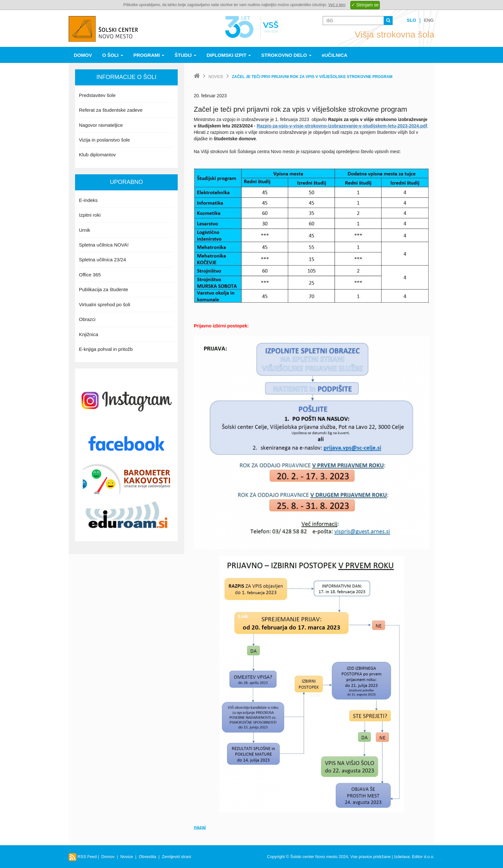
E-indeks (88, 200)
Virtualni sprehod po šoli (105, 304)
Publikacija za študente (103, 289)
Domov (83, 55)
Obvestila (147, 857)
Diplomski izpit (229, 55)
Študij (185, 55)
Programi (149, 55)
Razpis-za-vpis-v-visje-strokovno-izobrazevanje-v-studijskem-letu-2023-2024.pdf (342, 126)
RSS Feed (83, 857)
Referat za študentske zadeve (111, 110)
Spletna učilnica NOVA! (104, 245)
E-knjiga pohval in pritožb (106, 349)
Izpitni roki (90, 215)
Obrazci (87, 319)
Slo (411, 20)
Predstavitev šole (97, 95)
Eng (429, 20)
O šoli (113, 55)
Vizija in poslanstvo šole (104, 140)
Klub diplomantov (97, 155)
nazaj (200, 827)
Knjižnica (89, 334)
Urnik (85, 230)
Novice (216, 77)
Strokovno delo (286, 55)
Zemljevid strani (177, 857)
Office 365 (90, 275)
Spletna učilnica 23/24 (102, 260)
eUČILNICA (335, 55)
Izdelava (402, 857)
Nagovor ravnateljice (101, 125)
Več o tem (337, 5)
